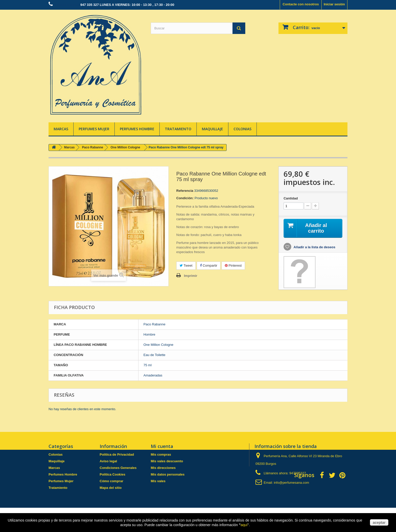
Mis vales (158, 481)
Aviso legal (108, 461)
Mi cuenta (162, 446)
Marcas (61, 129)
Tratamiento (178, 129)
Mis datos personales (168, 474)
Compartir (209, 265)
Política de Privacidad (117, 454)
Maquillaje (212, 129)
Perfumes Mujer (94, 129)
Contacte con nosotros (301, 4)
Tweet (186, 265)
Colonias (242, 129)
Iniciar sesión (334, 4)
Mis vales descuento (167, 461)
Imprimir (191, 276)
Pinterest (233, 265)
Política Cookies (112, 474)
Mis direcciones (163, 468)
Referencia (185, 191)
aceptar (379, 523)
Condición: (185, 198)
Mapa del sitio (111, 488)
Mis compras (161, 454)
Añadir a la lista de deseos (314, 247)
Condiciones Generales (118, 468)
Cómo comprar (111, 481)
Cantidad (291, 198)
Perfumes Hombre (137, 129)
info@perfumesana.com (292, 483)
